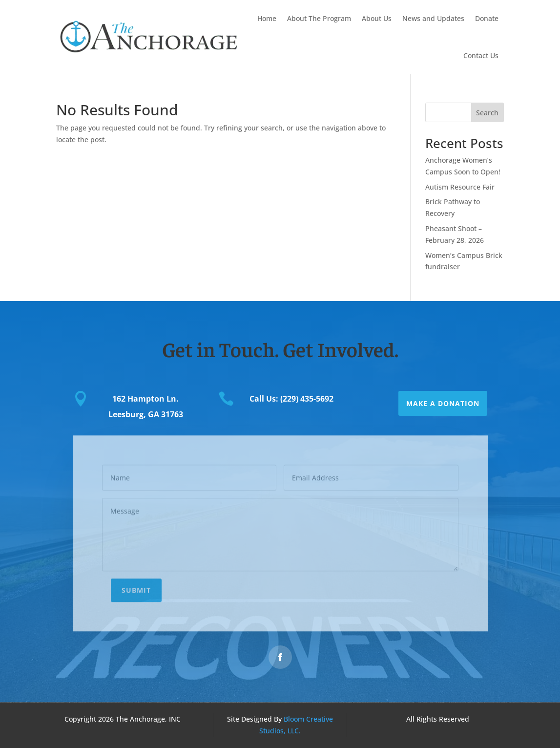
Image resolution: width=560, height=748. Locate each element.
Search (487, 113)
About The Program (319, 18)
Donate (487, 18)
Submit (136, 586)
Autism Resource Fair (460, 187)
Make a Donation (443, 403)
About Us (377, 18)
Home (267, 18)
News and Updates (433, 18)
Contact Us (481, 55)
